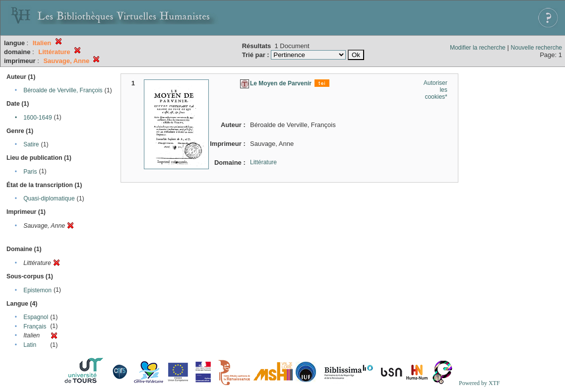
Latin (30, 345)
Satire (31, 144)
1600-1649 (37, 118)
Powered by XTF (479, 383)
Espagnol (36, 317)
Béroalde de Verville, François (63, 90)
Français (35, 327)
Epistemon (37, 290)
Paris (30, 172)
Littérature (263, 162)
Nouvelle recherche (536, 48)
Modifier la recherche (478, 48)
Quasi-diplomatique (49, 198)
